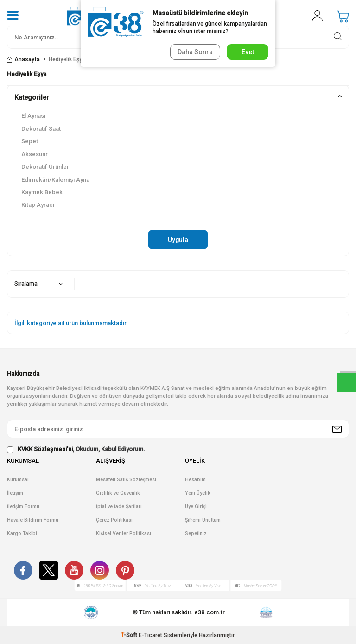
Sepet (30, 141)
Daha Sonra (195, 52)
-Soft (130, 635)
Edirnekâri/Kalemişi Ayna (55, 180)
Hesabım (195, 480)
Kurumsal (18, 480)
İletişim (15, 493)
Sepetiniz (196, 533)
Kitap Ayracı (38, 205)
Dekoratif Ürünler (45, 167)
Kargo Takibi (22, 533)
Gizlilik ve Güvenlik (118, 493)
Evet (248, 52)
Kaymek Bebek (42, 192)
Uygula (178, 240)
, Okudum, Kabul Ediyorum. (76, 450)
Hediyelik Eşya (67, 59)
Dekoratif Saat (41, 129)
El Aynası (33, 116)
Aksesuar (35, 154)
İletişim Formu (23, 507)
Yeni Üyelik (198, 493)
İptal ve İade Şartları (119, 507)
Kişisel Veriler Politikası (124, 533)
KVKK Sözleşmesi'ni (45, 450)
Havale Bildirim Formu (33, 520)
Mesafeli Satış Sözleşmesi (126, 480)
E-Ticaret (150, 635)
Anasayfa (23, 59)
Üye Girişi (196, 507)
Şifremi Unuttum (203, 520)
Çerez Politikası (114, 520)
